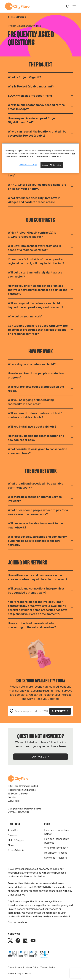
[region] (40, 158)
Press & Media (16, 850)
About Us (13, 830)
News (11, 845)
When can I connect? (56, 848)
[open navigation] (74, 6)
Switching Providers (56, 858)
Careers (13, 835)
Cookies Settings (28, 165)
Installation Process (56, 853)
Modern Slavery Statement (19, 974)
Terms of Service (48, 967)
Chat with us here (18, 922)
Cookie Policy (32, 967)
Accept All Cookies (52, 165)
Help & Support (17, 840)
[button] (68, 6)
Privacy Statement (16, 967)
